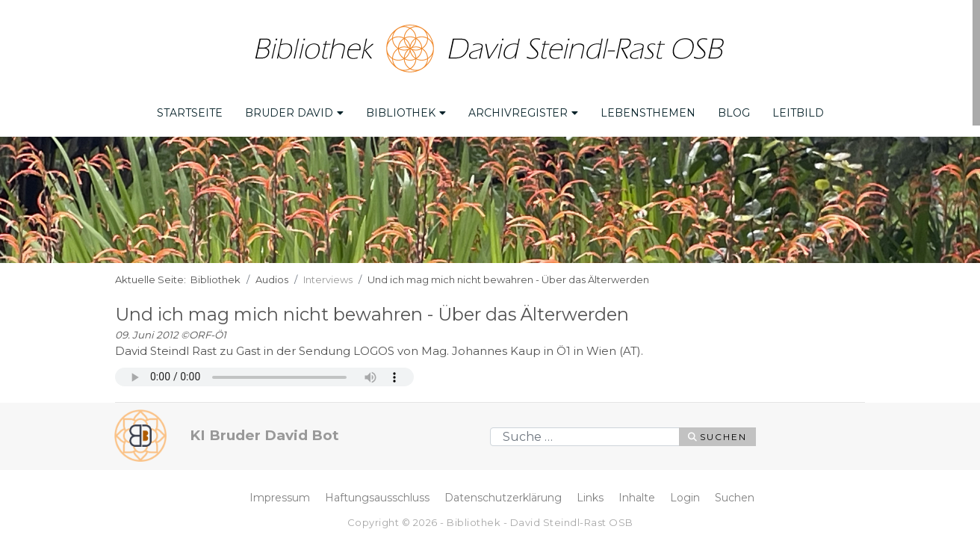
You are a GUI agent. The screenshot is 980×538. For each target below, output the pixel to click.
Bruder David (294, 113)
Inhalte (637, 498)
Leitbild (798, 113)
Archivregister (523, 113)
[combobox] (585, 437)
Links (590, 498)
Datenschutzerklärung (503, 498)
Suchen (717, 437)
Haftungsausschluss (377, 498)
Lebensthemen (648, 113)
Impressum (280, 498)
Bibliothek (406, 113)
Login (685, 498)
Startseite (190, 113)
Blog (734, 113)
